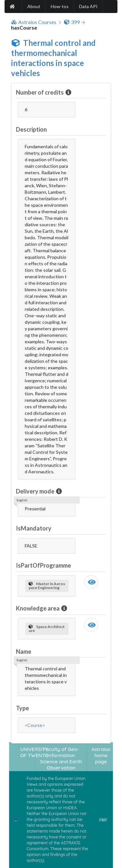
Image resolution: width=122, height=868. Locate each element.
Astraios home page (101, 756)
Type (22, 708)
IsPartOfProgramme (43, 565)
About (34, 6)
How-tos (60, 6)
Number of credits (40, 92)
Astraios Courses (34, 22)
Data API (88, 6)
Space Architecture (47, 629)
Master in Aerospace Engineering (47, 586)
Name (24, 651)
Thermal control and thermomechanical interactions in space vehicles (53, 58)
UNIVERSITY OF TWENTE (34, 752)
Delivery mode (36, 491)
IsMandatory (34, 528)
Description (31, 129)
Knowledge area (38, 608)
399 (72, 22)
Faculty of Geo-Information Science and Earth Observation (61, 759)
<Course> (35, 725)
